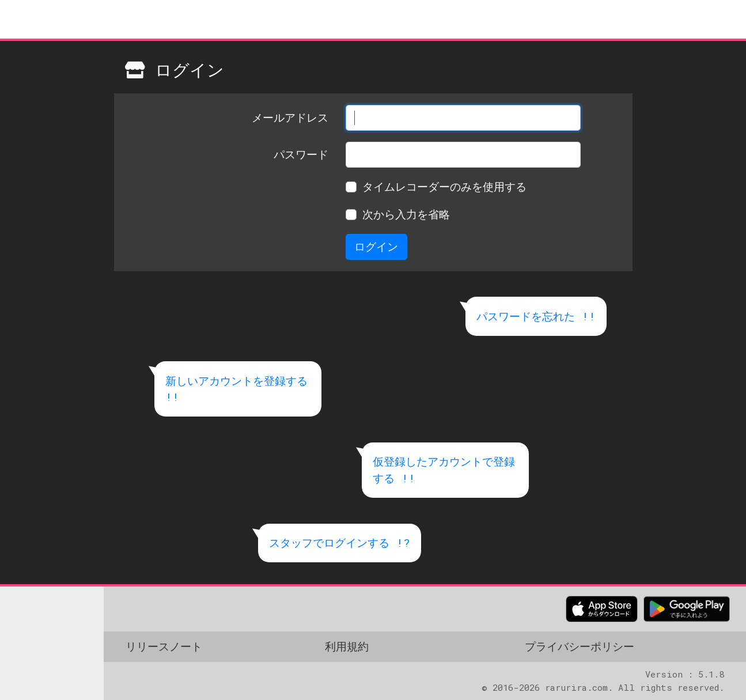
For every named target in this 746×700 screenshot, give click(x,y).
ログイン (376, 246)
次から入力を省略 (406, 214)
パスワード (301, 154)
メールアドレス (290, 117)
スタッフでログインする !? (340, 542)
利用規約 (347, 646)
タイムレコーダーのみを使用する (444, 186)
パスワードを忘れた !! (536, 316)
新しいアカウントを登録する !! (236, 389)
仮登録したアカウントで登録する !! (444, 470)
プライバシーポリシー (580, 646)
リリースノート (164, 646)
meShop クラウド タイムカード (72, 20)
